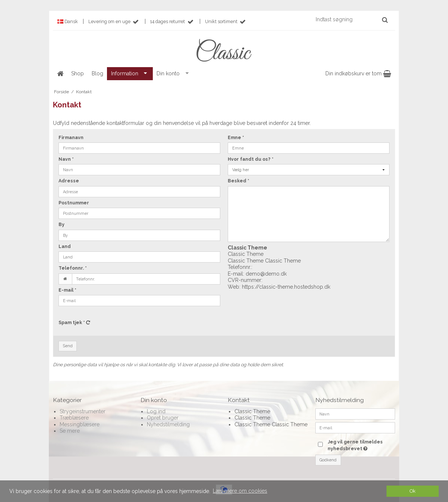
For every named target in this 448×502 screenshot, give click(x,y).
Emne (236, 137)
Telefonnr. (73, 268)
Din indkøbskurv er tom (358, 73)
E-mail (67, 290)
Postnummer (74, 203)
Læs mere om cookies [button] (240, 491)
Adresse (69, 181)
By (61, 224)
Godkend (328, 460)
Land (65, 246)
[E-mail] (355, 427)
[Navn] (355, 413)
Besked (239, 181)
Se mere (70, 431)
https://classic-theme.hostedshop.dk (286, 287)
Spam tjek (74, 322)
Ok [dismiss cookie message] (413, 491)
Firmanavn (71, 137)
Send (68, 346)
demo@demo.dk (266, 274)
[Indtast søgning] (351, 19)
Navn (66, 159)
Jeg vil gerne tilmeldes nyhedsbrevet (361, 445)
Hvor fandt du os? (251, 159)
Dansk (68, 21)
